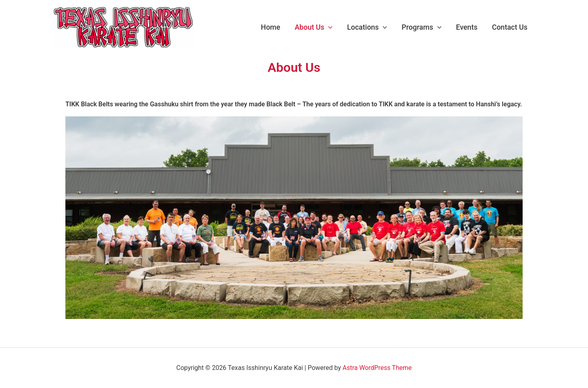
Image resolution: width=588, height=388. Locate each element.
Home (270, 27)
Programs (422, 27)
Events (467, 27)
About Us (314, 27)
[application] (328, 27)
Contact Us (510, 27)
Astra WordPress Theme (377, 368)
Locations (367, 27)
